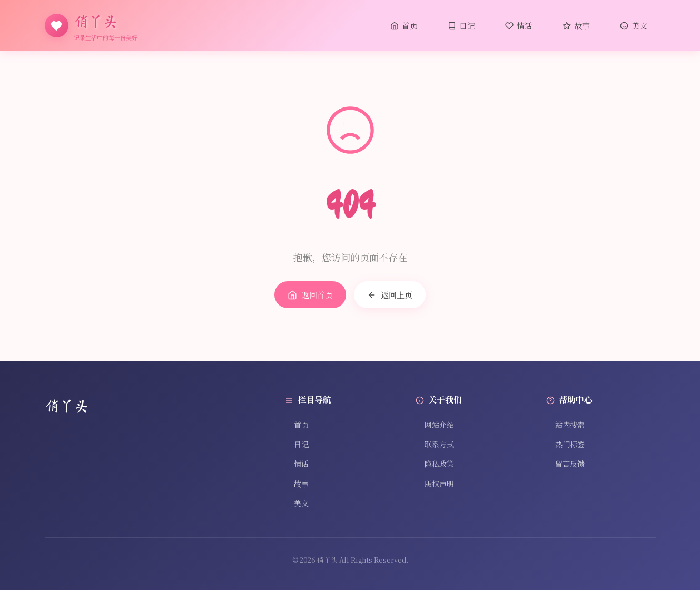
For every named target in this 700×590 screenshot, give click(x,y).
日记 (461, 26)
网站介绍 (435, 425)
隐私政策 (435, 464)
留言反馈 (565, 464)
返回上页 (390, 295)
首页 (404, 26)
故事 (576, 26)
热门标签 (565, 444)
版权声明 (435, 484)
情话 (519, 26)
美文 (634, 26)
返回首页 (310, 295)
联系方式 (435, 444)
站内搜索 (565, 425)
